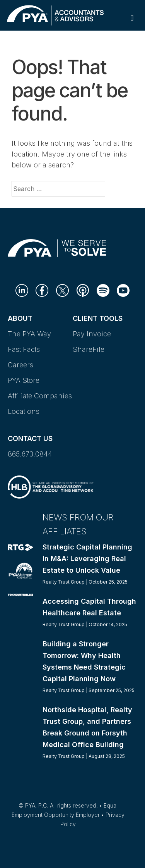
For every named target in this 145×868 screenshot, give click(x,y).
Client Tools (98, 318)
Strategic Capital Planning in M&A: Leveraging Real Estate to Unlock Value (87, 559)
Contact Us (30, 438)
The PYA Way (29, 334)
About (20, 318)
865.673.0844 (30, 454)
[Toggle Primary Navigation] (132, 18)
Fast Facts (24, 349)
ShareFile (89, 349)
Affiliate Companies (40, 396)
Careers (20, 365)
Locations (24, 411)
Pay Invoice (92, 334)
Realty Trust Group (64, 582)
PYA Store (24, 380)
